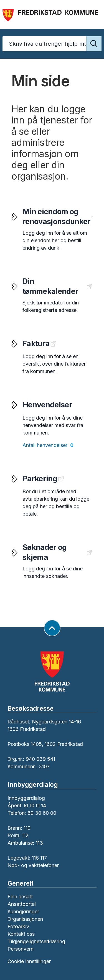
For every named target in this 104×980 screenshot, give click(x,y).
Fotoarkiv (18, 926)
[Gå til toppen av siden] (52, 628)
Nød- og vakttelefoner (33, 865)
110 (27, 828)
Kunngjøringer (23, 912)
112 (25, 835)
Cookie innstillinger (29, 961)
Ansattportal (22, 904)
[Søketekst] (52, 44)
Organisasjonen (25, 919)
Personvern (21, 949)
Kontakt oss (21, 934)
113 (39, 843)
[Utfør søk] (94, 44)
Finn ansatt (20, 897)
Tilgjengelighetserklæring (36, 941)
